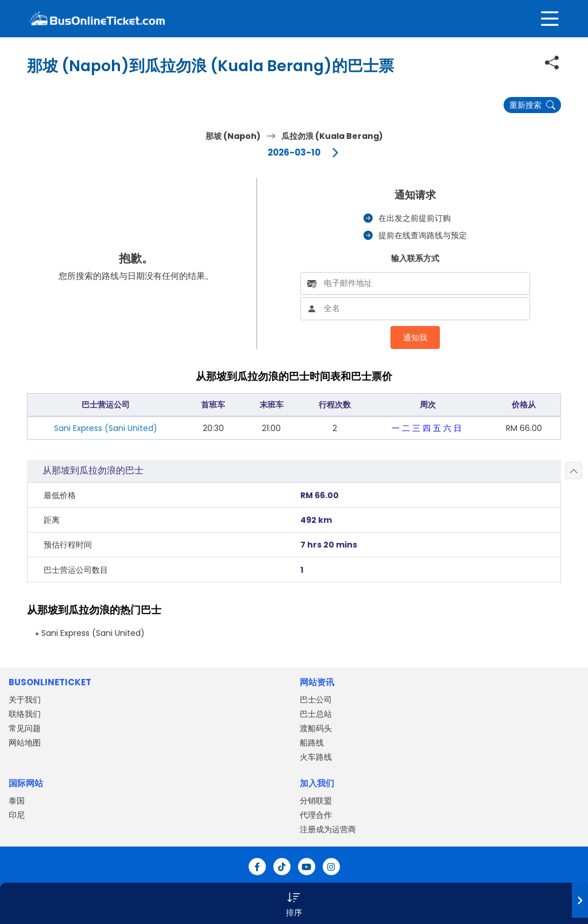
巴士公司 (316, 700)
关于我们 (25, 700)
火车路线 (316, 757)
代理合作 (316, 815)
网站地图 (25, 743)
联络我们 (25, 714)
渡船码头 (316, 728)
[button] (294, 903)
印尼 (17, 815)
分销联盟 (316, 801)
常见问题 (25, 728)
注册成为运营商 (328, 829)
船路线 (312, 743)
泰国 (17, 801)
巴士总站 (316, 714)
